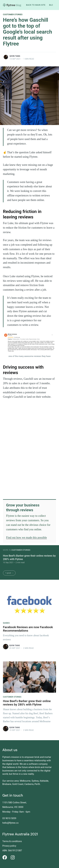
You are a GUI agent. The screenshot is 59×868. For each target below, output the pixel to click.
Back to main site (36, 5)
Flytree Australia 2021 (20, 834)
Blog (52, 5)
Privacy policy (9, 846)
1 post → (9, 573)
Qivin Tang (15, 56)
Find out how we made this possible (27, 538)
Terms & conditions (12, 841)
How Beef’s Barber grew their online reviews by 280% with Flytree (29, 557)
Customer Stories (13, 14)
